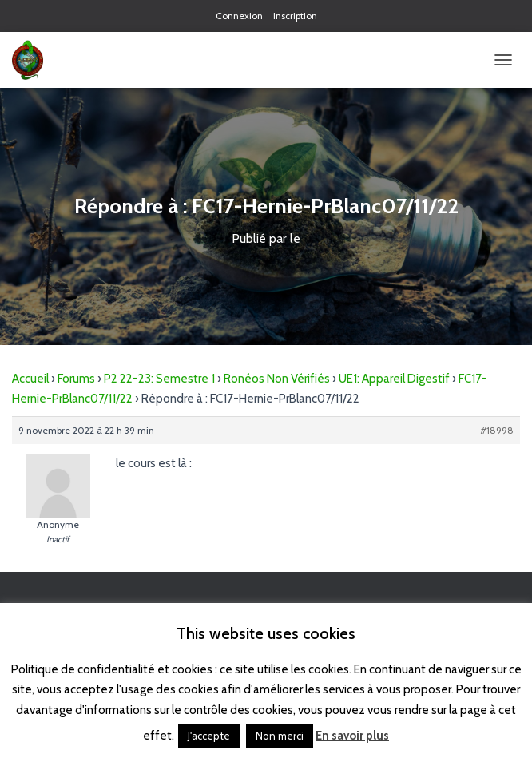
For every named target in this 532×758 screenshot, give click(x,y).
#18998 (497, 430)
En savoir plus (352, 736)
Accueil (30, 379)
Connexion (239, 16)
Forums (76, 379)
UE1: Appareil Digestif (394, 379)
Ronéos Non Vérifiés (277, 379)
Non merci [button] (280, 736)
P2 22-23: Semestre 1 (159, 379)
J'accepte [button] (209, 736)
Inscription (295, 16)
